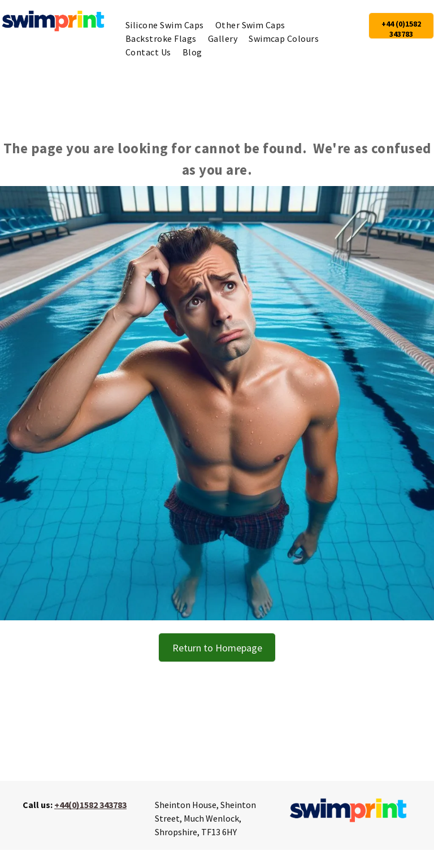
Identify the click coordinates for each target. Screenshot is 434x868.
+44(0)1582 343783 (90, 805)
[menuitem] (165, 25)
